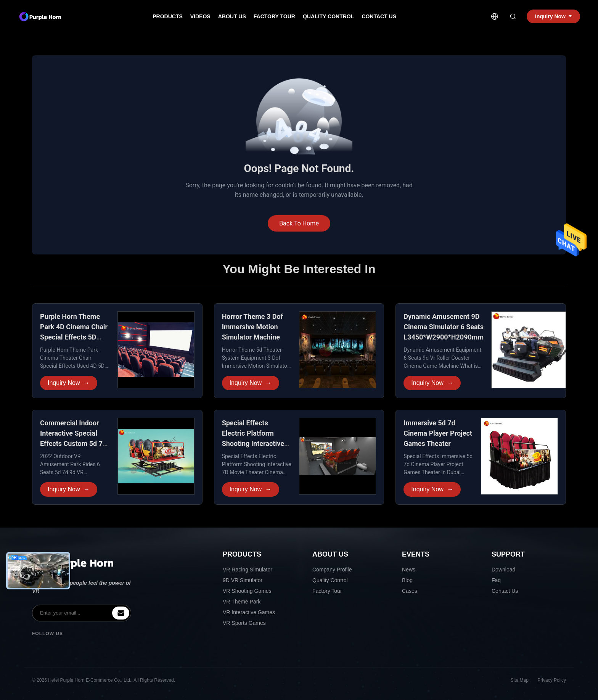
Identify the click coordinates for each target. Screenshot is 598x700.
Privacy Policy (552, 680)
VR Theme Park (242, 602)
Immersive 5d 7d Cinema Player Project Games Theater (438, 433)
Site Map (520, 680)
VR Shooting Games (247, 591)
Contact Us (379, 16)
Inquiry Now (69, 383)
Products (168, 16)
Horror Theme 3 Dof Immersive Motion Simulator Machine (252, 327)
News (409, 570)
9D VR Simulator (243, 580)
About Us (232, 16)
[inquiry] (121, 613)
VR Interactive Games (249, 612)
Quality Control (328, 16)
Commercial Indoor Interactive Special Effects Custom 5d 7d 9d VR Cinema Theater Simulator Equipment (75, 443)
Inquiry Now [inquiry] (553, 16)
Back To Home (299, 223)
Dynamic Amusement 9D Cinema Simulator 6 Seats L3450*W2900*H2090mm (444, 327)
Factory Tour (274, 16)
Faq (496, 580)
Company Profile (332, 570)
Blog (407, 580)
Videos (200, 16)
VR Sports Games (244, 623)
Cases (410, 591)
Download (503, 570)
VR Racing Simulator (248, 570)
